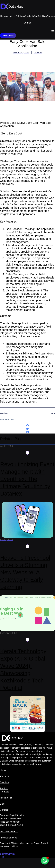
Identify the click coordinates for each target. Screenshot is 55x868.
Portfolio (38, 16)
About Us (11, 16)
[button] (53, 31)
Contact (27, 23)
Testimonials (6, 798)
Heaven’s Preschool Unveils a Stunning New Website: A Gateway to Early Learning (25, 572)
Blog (45, 16)
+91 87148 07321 (9, 832)
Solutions (20, 16)
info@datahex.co (8, 838)
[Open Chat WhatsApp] (45, 861)
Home (3, 16)
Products (29, 16)
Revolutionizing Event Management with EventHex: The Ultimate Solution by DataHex (27, 479)
